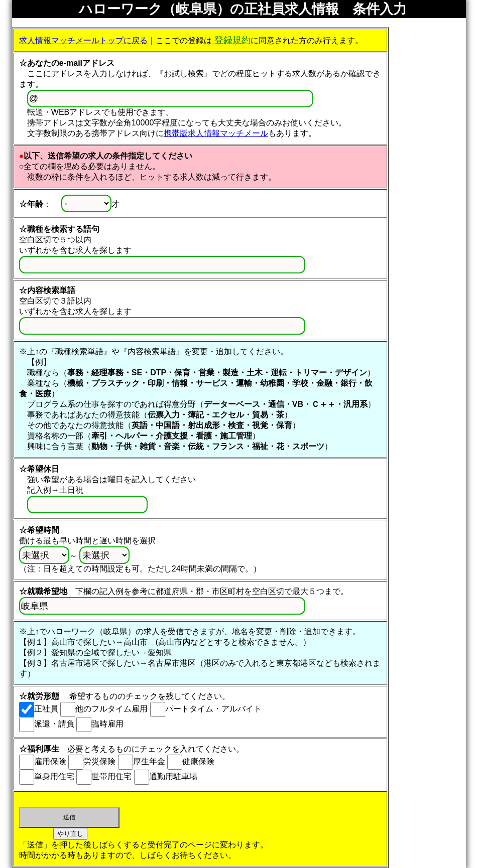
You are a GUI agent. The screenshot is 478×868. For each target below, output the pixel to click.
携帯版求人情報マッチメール (216, 133)
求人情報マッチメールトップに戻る (83, 40)
